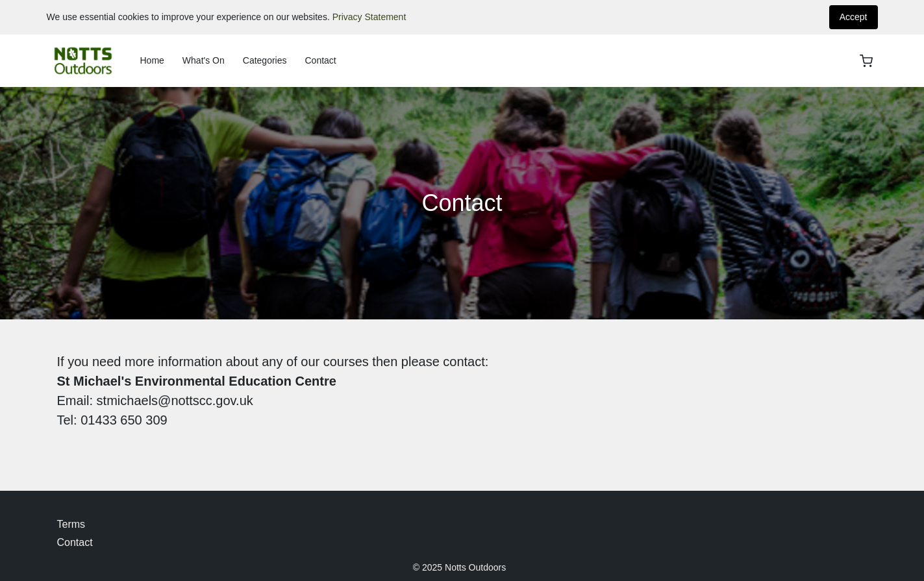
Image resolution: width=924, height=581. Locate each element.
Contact (320, 60)
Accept (854, 17)
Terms (71, 524)
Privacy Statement (369, 17)
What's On (204, 60)
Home (152, 60)
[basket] (866, 61)
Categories (265, 60)
